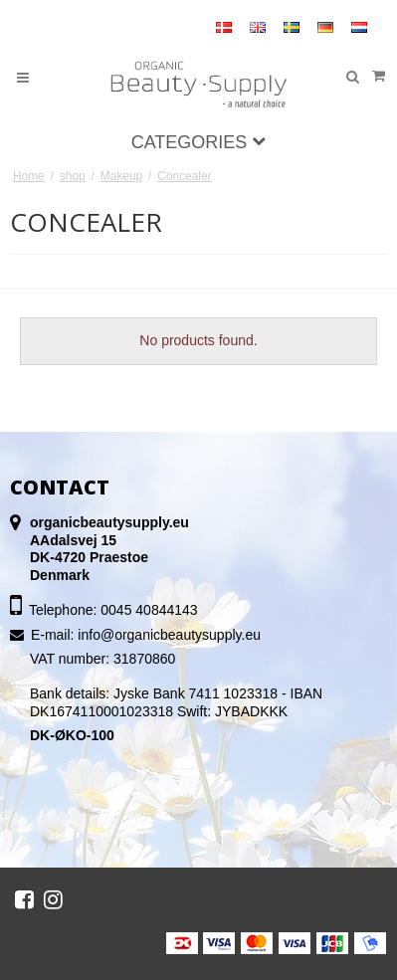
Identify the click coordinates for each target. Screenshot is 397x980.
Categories (199, 142)
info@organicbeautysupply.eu (169, 635)
